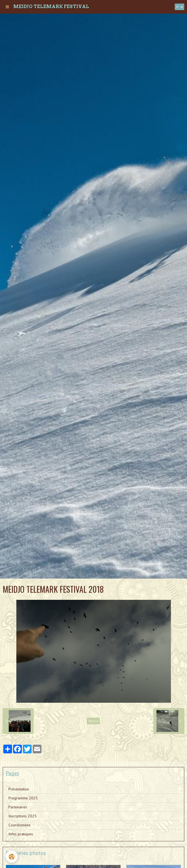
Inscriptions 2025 (22, 816)
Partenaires (18, 807)
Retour (93, 721)
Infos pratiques (21, 834)
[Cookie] (12, 857)
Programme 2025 (23, 798)
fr (177, 7)
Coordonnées (19, 825)
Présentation (19, 789)
